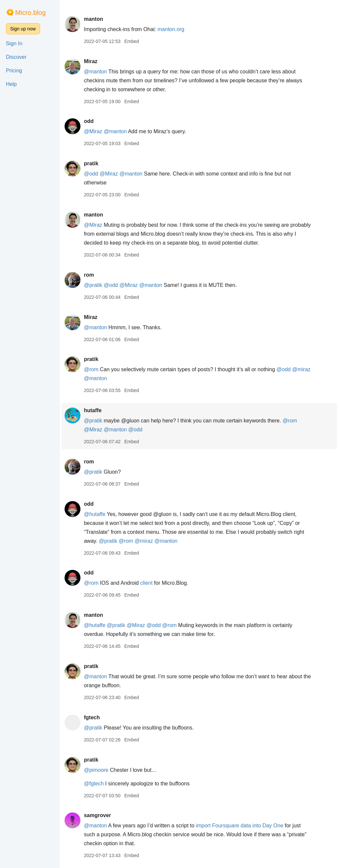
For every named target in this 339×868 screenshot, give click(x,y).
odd (89, 121)
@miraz (301, 369)
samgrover (97, 815)
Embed (131, 41)
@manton (95, 72)
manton (93, 19)
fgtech (92, 717)
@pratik (93, 285)
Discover (16, 57)
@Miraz (93, 131)
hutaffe (93, 410)
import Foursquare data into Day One (240, 826)
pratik (91, 163)
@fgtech (94, 784)
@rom (91, 369)
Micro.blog (30, 13)
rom (89, 275)
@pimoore (96, 770)
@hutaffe (95, 514)
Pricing (14, 71)
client (146, 583)
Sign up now (23, 29)
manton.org (171, 29)
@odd (91, 174)
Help (11, 84)
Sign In (14, 43)
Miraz (91, 61)
